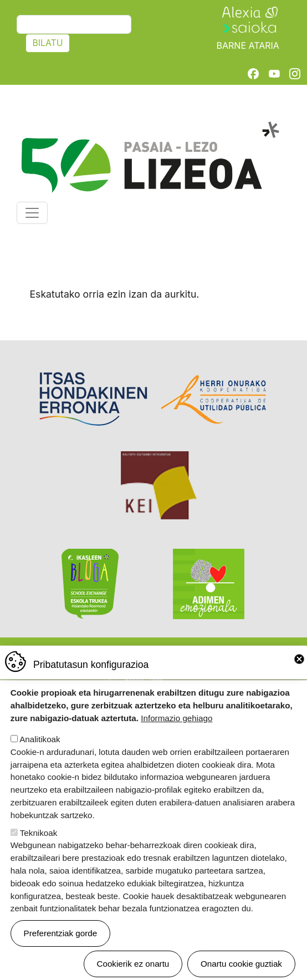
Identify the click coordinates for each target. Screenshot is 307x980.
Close (299, 673)
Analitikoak (40, 753)
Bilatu (47, 43)
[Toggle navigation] (32, 213)
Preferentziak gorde (61, 947)
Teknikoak (39, 847)
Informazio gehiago (176, 732)
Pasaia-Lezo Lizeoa (149, 127)
